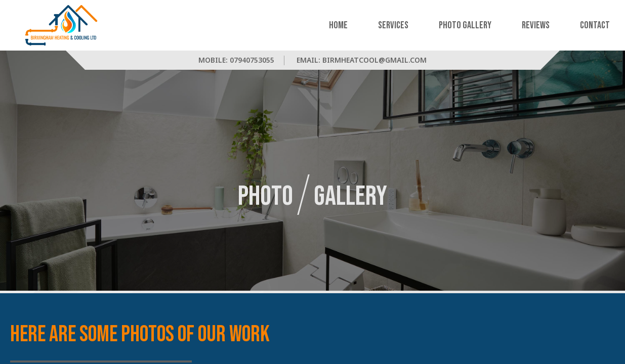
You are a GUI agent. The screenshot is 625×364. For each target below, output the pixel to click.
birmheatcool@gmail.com (374, 60)
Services (393, 25)
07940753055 (252, 60)
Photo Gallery (465, 25)
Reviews (536, 25)
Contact (595, 25)
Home (338, 25)
